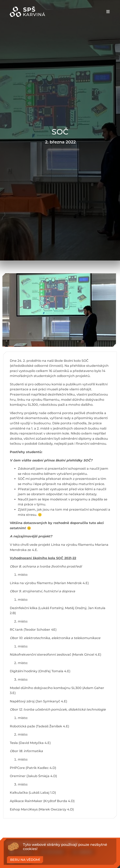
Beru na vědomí (25, 860)
